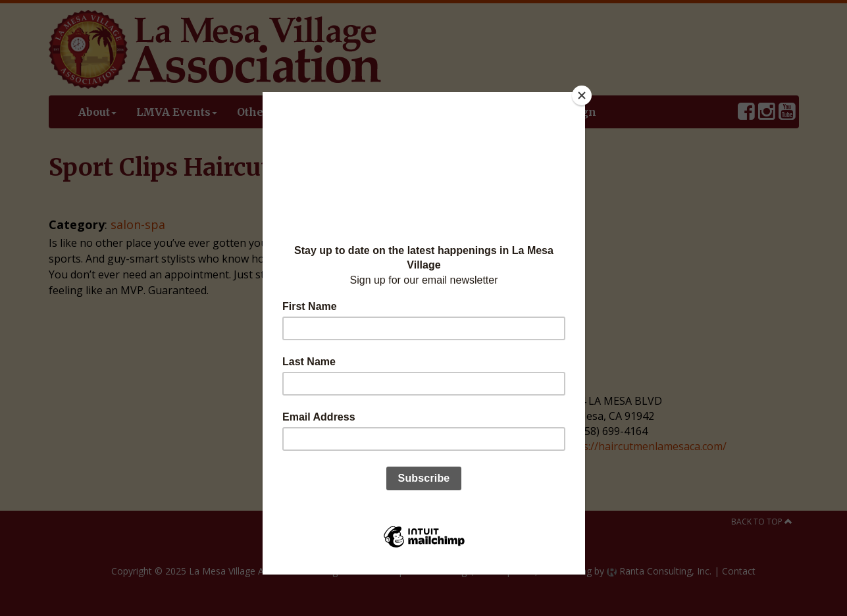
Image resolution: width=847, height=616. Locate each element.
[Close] (582, 95)
